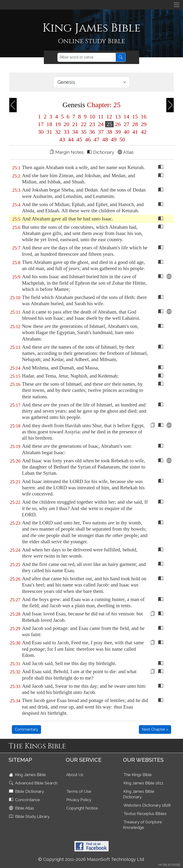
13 (118, 117)
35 (84, 132)
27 (127, 124)
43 (62, 139)
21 (75, 124)
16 (143, 117)
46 (88, 139)
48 (105, 139)
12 (109, 117)
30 (41, 132)
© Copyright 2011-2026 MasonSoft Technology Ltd (91, 859)
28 (135, 124)
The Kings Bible (138, 775)
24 (101, 124)
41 (135, 132)
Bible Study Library (30, 816)
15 (135, 117)
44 (71, 139)
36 (92, 132)
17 (41, 124)
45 (79, 139)
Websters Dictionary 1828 (147, 805)
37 (101, 132)
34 (75, 132)
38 (109, 132)
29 (143, 124)
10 (92, 117)
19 (58, 124)
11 (101, 117)
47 (97, 139)
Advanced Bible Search (34, 783)
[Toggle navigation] (177, 5)
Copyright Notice (82, 808)
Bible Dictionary (27, 791)
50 (122, 139)
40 (127, 132)
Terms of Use (79, 791)
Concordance (25, 800)
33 (66, 132)
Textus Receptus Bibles (145, 814)
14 (127, 117)
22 (84, 124)
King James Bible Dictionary (139, 794)
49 (114, 139)
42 (143, 132)
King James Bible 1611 (143, 783)
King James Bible (28, 775)
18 (49, 124)
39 (118, 132)
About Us (75, 775)
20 (66, 124)
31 (49, 132)
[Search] (87, 57)
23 (92, 124)
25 (109, 124)
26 (118, 124)
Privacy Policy (79, 800)
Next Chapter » (155, 729)
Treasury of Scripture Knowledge (142, 825)
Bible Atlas (22, 808)
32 (58, 132)
